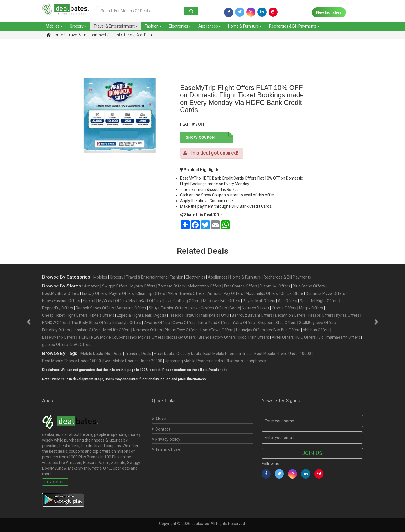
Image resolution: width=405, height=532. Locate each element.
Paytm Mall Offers (259, 301)
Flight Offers (121, 35)
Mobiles (54, 26)
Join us (312, 453)
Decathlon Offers (290, 315)
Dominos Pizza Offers (325, 293)
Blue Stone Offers (309, 286)
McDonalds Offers (262, 293)
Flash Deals (164, 354)
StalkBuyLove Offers (317, 323)
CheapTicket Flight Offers (65, 315)
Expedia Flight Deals (134, 315)
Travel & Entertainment (116, 26)
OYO (225, 315)
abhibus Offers (316, 330)
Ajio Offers (288, 301)
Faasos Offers (321, 315)
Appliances (210, 26)
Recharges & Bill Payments (294, 26)
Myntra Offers (143, 286)
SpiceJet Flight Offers (319, 301)
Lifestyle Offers (127, 323)
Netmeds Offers (148, 330)
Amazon (92, 286)
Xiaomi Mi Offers (275, 286)
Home (55, 35)
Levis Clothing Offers (182, 301)
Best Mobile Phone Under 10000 (283, 354)
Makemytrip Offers (205, 286)
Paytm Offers (122, 293)
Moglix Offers (311, 308)
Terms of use (166, 449)
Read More (55, 482)
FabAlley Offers (56, 330)
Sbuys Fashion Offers (168, 308)
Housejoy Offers (250, 330)
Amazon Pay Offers (225, 293)
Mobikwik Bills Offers (222, 301)
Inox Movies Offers (147, 337)
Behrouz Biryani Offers (252, 315)
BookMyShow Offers (61, 293)
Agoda (160, 315)
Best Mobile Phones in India (228, 354)
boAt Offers (81, 345)
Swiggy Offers (115, 286)
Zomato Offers (172, 286)
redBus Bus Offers (284, 330)
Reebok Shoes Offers (95, 308)
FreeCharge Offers (241, 286)
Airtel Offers (283, 337)
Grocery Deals (189, 354)
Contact (161, 429)
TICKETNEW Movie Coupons (103, 337)
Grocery (78, 26)
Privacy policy (166, 439)
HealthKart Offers (145, 301)
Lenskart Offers (87, 330)
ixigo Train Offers (254, 337)
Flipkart (89, 301)
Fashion (153, 26)
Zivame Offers (157, 323)
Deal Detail (145, 35)
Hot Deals (114, 354)
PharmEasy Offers (181, 330)
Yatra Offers (244, 323)
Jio (321, 337)
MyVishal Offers (112, 301)
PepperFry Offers (58, 308)
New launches (329, 12)
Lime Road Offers (214, 323)
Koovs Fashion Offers (61, 301)
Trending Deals (138, 354)
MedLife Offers (117, 330)
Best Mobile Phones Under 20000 (133, 361)
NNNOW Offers (55, 323)
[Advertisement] (30, 132)
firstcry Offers (94, 293)
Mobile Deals (92, 354)
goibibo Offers (55, 345)
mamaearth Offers (343, 337)
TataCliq (191, 315)
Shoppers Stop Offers (277, 323)
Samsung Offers (131, 308)
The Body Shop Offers (91, 323)
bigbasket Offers (181, 337)
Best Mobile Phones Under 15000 (72, 361)
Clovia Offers (184, 323)
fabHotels (210, 315)
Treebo (175, 315)
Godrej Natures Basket (249, 308)
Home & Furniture (245, 26)
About (159, 419)
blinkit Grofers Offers (208, 308)
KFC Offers (306, 337)
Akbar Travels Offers (186, 293)
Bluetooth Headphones (246, 361)
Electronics (180, 26)
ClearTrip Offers (151, 293)
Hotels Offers (102, 315)
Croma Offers (284, 308)
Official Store (292, 293)
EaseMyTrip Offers (59, 337)
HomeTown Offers (217, 330)
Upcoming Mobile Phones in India (194, 361)
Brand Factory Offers (217, 337)
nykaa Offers (348, 315)
